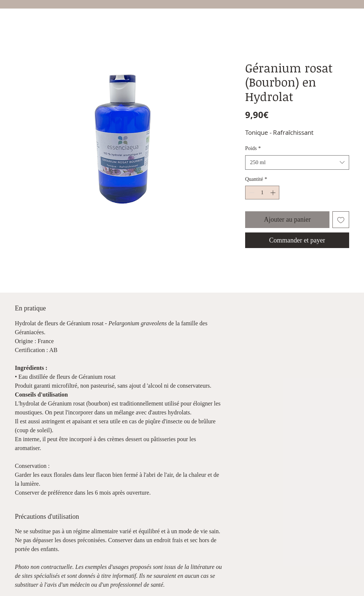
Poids (253, 148)
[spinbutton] (262, 193)
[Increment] (274, 193)
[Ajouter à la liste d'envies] (341, 220)
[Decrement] (251, 193)
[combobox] (297, 162)
